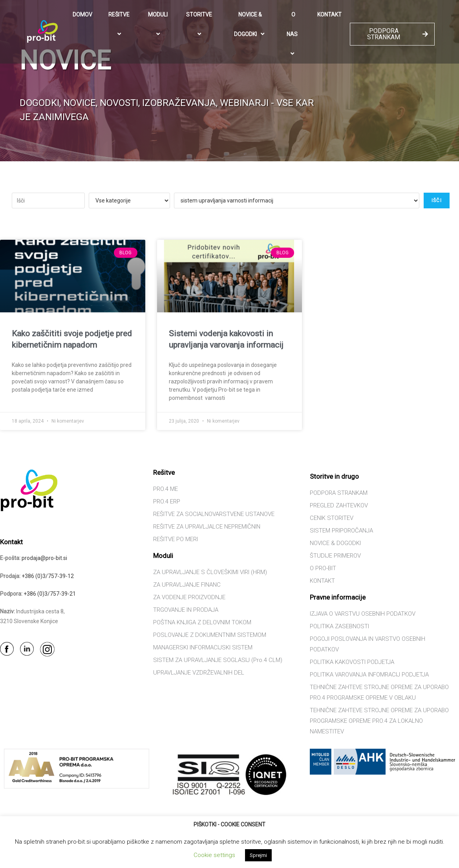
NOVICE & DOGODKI (250, 25)
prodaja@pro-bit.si (44, 558)
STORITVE (200, 24)
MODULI (159, 24)
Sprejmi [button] (258, 855)
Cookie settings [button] (214, 855)
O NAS (293, 35)
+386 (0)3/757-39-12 (48, 576)
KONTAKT (329, 15)
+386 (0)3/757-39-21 (50, 594)
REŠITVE (120, 24)
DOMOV (82, 15)
